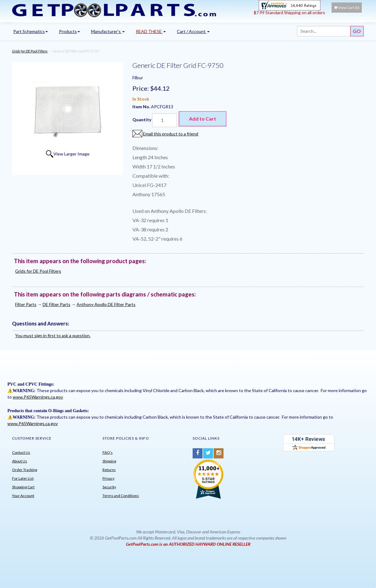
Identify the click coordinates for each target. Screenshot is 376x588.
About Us (20, 461)
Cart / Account (193, 31)
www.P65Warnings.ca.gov (38, 397)
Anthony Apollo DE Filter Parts (106, 304)
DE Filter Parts (56, 304)
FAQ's (108, 452)
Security (109, 487)
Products (69, 31)
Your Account (23, 496)
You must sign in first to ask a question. (53, 335)
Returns (109, 470)
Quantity (142, 120)
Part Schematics (31, 31)
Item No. (142, 107)
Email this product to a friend (171, 134)
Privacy (109, 478)
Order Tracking (25, 470)
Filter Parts (26, 304)
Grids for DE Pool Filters (30, 51)
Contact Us (21, 452)
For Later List (23, 478)
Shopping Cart (23, 487)
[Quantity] (165, 120)
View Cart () (347, 8)
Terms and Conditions (121, 496)
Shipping (109, 461)
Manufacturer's (108, 31)
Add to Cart (203, 119)
